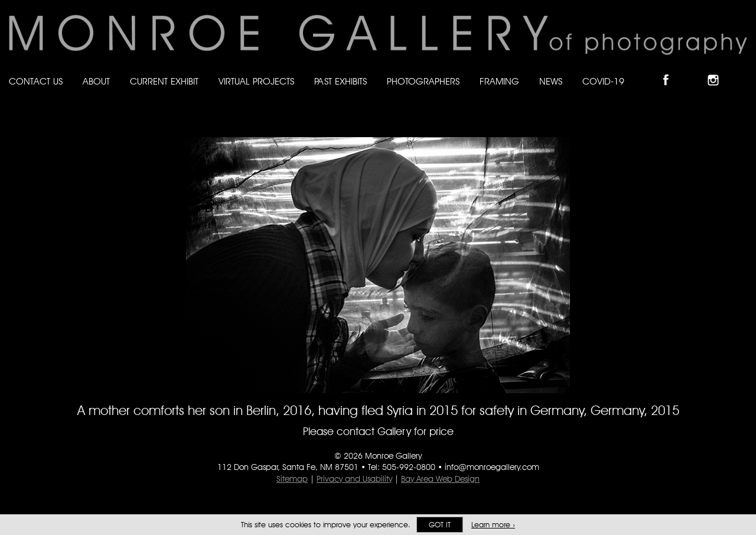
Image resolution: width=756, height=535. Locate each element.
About (96, 81)
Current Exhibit (164, 81)
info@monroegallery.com (492, 467)
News (551, 81)
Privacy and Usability (354, 479)
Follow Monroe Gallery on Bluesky (695, 70)
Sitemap (292, 479)
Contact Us (36, 81)
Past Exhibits (340, 81)
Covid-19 (603, 81)
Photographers (423, 81)
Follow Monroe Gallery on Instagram (718, 70)
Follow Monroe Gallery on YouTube (742, 70)
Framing (499, 81)
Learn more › (493, 525)
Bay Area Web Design (440, 479)
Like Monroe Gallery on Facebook (671, 70)
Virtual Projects (256, 81)
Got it (440, 525)
